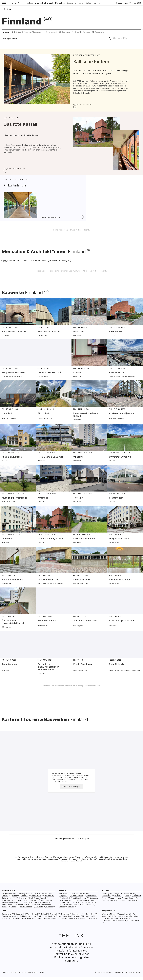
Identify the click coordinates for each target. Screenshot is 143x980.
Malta (76, 923)
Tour (134, 907)
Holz (47, 907)
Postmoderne (43, 910)
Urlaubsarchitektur (109, 928)
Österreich (53, 921)
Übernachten (116, 905)
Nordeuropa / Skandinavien (82, 907)
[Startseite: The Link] (15, 3)
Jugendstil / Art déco (34, 907)
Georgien (83, 926)
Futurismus (39, 914)
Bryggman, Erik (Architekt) (18, 267)
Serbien (54, 926)
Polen (91, 923)
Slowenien (60, 923)
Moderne (24, 903)
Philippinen (64, 926)
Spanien (45, 926)
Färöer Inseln (34, 926)
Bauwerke (81, 32)
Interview (118, 903)
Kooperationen (108, 918)
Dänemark (65, 921)
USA (69, 923)
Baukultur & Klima (26, 914)
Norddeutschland (75, 910)
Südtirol (62, 910)
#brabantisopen (119, 923)
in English (117, 901)
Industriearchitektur (38, 905)
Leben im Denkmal (134, 928)
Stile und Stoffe (9, 898)
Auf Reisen (128, 901)
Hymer (108, 926)
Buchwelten (106, 903)
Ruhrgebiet (63, 903)
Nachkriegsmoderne (25, 901)
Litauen (92, 926)
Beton (15, 903)
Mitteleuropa (92, 903)
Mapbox (79, 781)
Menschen (48, 32)
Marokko (74, 926)
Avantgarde (6, 907)
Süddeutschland (77, 903)
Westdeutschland (79, 901)
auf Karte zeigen (101, 32)
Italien (44, 921)
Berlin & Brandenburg (78, 905)
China (17, 926)
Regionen (63, 898)
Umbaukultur (36, 903)
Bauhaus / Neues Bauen (10, 910)
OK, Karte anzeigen (72, 794)
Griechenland (7, 926)
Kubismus (50, 914)
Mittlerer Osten (72, 912)
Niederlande (20, 921)
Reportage (106, 901)
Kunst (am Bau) (43, 901)
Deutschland (6, 921)
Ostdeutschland (86, 912)
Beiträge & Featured (25, 32)
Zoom (127, 903)
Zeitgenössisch (7, 901)
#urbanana (106, 923)
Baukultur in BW (126, 921)
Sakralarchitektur (8, 912)
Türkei (83, 923)
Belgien (40, 923)
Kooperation (120, 32)
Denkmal (5, 903)
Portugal (5, 923)
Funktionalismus (28, 910)
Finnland (76, 921)
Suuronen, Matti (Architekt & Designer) (62, 267)
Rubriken (106, 898)
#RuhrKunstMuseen (109, 921)
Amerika (62, 914)
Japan (24, 926)
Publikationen (124, 907)
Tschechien (90, 921)
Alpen (65, 905)
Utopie (14, 914)
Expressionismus (24, 912)
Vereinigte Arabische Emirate (22, 923)
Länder (5, 918)
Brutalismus (18, 907)
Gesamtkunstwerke (121, 926)
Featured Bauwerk (109, 907)
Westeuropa (63, 901)
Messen (121, 928)
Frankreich (33, 921)
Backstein (23, 905)
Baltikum (71, 914)
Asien (61, 912)
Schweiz (50, 923)
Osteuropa (89, 910)
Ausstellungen (129, 905)
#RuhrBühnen (134, 923)
